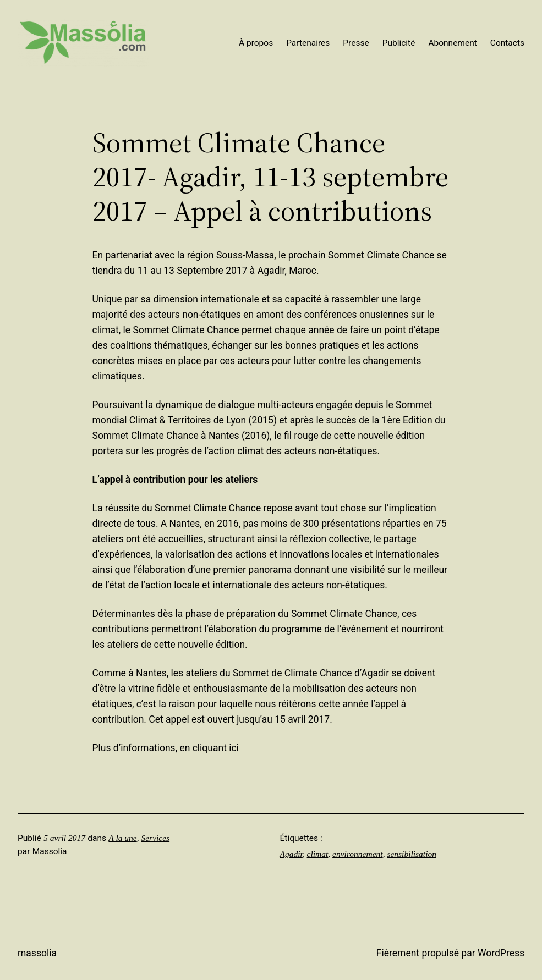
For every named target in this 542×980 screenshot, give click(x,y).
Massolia (37, 953)
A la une (122, 838)
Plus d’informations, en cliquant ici (166, 748)
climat (318, 854)
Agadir (291, 854)
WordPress (501, 953)
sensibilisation (412, 854)
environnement (358, 854)
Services (155, 838)
